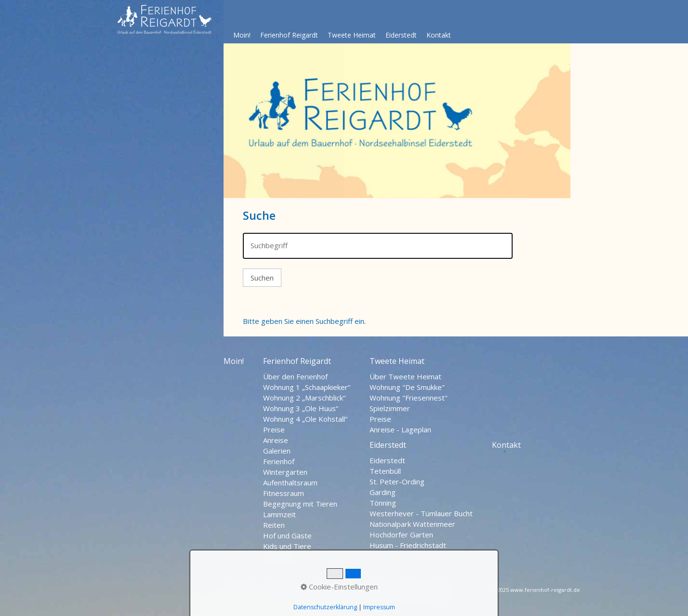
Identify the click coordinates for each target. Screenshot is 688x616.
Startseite (240, 591)
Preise (274, 429)
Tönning (383, 503)
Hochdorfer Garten (401, 535)
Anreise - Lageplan (400, 429)
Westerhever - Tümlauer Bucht (421, 513)
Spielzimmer (390, 408)
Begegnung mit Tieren (300, 504)
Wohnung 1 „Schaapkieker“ (307, 387)
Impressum (330, 591)
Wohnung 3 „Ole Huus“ (301, 408)
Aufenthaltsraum (290, 482)
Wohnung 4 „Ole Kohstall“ (305, 419)
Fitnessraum (284, 493)
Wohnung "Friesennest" (409, 398)
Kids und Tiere (287, 546)
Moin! (242, 35)
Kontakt (439, 35)
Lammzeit (279, 514)
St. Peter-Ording (397, 482)
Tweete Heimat (352, 35)
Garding (383, 492)
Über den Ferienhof (295, 376)
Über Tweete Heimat (405, 376)
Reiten (274, 525)
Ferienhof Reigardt (289, 35)
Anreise (276, 440)
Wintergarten (285, 472)
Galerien (277, 451)
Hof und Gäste (287, 536)
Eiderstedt (401, 35)
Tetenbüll (385, 471)
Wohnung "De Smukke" (407, 387)
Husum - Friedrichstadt (408, 545)
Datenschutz (284, 591)
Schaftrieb (280, 557)
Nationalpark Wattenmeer (412, 524)
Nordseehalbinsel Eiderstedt (403, 591)
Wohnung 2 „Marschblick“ (304, 398)
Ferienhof (279, 461)
